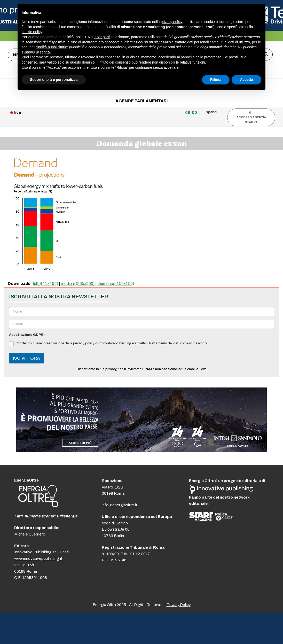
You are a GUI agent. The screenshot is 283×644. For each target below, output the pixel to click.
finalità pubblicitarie (52, 47)
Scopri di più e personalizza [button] (54, 80)
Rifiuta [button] (216, 80)
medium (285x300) (78, 284)
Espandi (210, 112)
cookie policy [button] (32, 32)
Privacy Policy (179, 605)
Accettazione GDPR (27, 335)
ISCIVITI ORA (26, 358)
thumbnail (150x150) (116, 284)
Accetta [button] (246, 80)
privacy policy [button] (172, 22)
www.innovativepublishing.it (38, 558)
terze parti (102, 37)
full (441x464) (45, 284)
